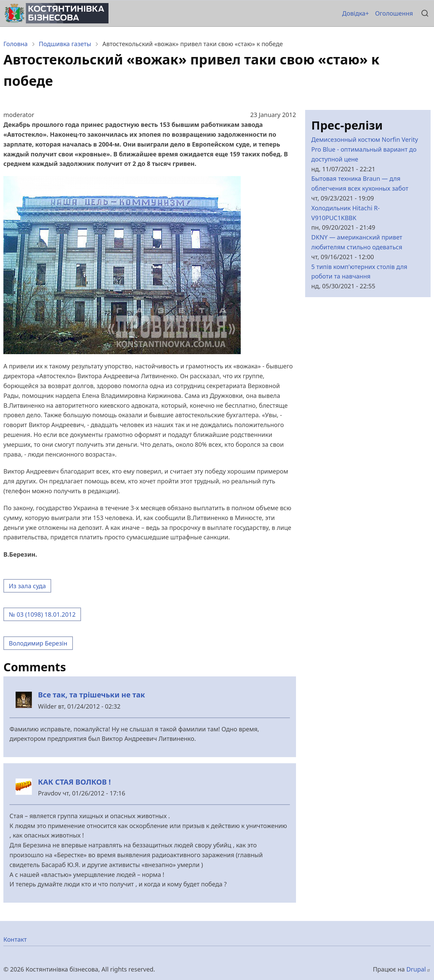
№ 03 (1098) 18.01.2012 (42, 614)
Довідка (354, 13)
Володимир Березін (38, 643)
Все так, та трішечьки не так (92, 695)
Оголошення (394, 13)
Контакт (15, 939)
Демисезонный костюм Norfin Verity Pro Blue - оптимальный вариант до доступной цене (365, 149)
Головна (16, 44)
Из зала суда (27, 586)
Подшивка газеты (65, 44)
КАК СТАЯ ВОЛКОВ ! (74, 782)
